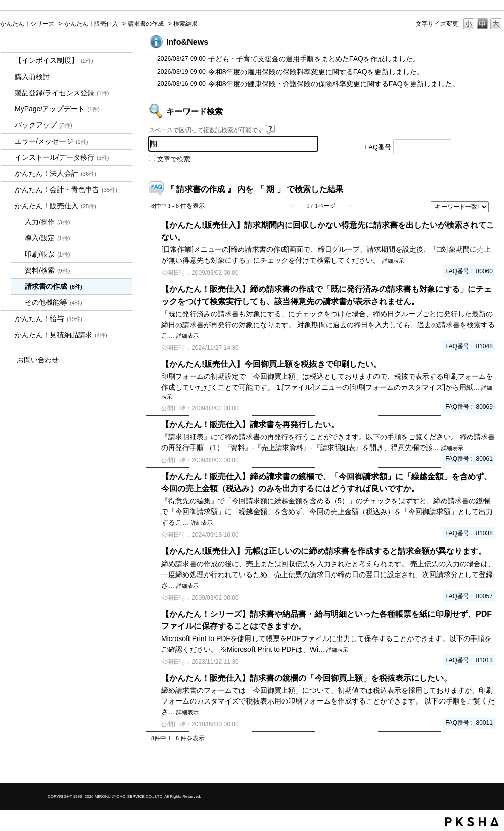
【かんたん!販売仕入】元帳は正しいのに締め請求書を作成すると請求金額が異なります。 (324, 551)
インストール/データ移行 (62, 157)
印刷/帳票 (47, 254)
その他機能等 (53, 302)
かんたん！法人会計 (55, 173)
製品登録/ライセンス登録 (62, 93)
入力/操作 (47, 222)
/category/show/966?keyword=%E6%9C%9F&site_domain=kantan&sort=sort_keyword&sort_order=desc (8, 319)
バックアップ (43, 125)
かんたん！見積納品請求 (61, 335)
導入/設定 (47, 238)
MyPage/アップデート (57, 109)
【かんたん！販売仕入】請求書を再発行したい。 (250, 424)
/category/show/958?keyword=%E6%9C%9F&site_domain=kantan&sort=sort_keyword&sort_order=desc (8, 190)
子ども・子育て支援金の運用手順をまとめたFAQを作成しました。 (314, 59)
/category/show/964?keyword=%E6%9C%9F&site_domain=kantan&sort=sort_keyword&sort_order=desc (8, 206)
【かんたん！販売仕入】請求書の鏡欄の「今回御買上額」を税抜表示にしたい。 (306, 678)
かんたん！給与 (48, 318)
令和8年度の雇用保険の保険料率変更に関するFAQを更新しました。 (316, 72)
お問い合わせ (38, 360)
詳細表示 (393, 261)
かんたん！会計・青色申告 (66, 189)
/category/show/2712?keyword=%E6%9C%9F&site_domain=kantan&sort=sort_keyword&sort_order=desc (8, 174)
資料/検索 (47, 270)
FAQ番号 (378, 147)
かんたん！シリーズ (27, 24)
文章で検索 (174, 159)
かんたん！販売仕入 (91, 24)
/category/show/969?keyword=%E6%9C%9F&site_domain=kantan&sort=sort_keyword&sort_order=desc (8, 335)
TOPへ (479, 766)
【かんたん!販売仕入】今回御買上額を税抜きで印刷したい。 (271, 364)
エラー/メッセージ (51, 141)
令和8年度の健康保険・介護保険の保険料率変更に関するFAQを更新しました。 (334, 84)
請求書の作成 (146, 24)
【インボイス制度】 (54, 60)
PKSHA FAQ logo (472, 822)
